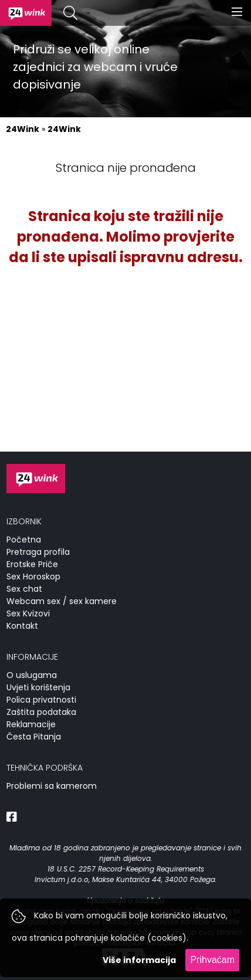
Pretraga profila (38, 552)
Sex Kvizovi (28, 613)
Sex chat (24, 589)
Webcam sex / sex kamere (62, 601)
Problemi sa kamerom (52, 786)
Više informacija (139, 960)
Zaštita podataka (41, 712)
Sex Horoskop (33, 577)
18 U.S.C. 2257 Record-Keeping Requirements (126, 869)
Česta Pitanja (34, 737)
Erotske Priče (32, 564)
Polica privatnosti (41, 700)
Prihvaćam (212, 960)
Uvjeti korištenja (38, 687)
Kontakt (22, 626)
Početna (24, 540)
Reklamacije (31, 724)
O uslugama (32, 675)
